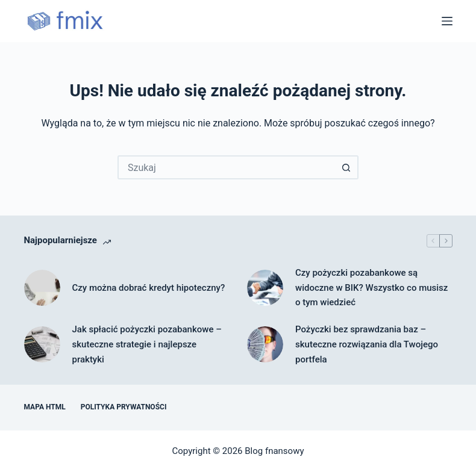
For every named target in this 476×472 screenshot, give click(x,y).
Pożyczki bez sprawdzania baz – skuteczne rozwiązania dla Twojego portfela (367, 344)
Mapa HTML (45, 407)
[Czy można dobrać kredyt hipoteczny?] (42, 288)
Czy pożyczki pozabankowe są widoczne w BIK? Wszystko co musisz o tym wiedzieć (371, 288)
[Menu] (447, 21)
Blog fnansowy (274, 451)
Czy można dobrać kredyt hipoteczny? (149, 288)
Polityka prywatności (124, 407)
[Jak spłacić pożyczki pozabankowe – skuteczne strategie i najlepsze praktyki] (42, 344)
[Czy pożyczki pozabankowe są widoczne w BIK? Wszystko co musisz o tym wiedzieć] (265, 288)
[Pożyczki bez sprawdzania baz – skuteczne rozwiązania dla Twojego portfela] (265, 344)
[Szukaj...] (226, 167)
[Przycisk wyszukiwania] (346, 167)
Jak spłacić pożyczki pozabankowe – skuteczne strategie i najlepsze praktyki (147, 344)
